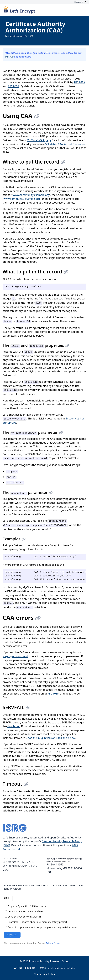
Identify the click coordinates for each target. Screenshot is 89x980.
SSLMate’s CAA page (39, 140)
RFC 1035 (53, 694)
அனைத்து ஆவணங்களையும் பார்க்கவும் (23, 39)
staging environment (15, 656)
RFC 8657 (13, 86)
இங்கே (9, 57)
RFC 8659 (79, 82)
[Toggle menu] (83, 10)
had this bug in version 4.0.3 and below (51, 738)
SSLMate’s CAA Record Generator (65, 144)
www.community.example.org (31, 195)
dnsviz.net (14, 726)
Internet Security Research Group (49, 961)
